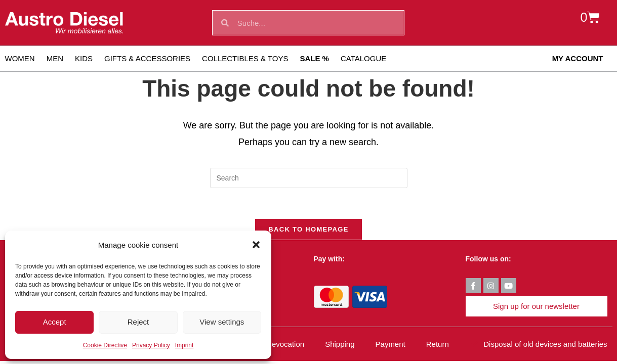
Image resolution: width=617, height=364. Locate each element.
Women (20, 58)
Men (55, 58)
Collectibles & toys (245, 58)
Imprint (184, 345)
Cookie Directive (105, 345)
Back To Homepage (308, 229)
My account (578, 58)
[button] (256, 245)
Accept (55, 322)
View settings (222, 322)
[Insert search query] (309, 178)
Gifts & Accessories (147, 58)
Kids (84, 58)
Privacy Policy (151, 345)
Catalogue (363, 58)
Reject (138, 322)
